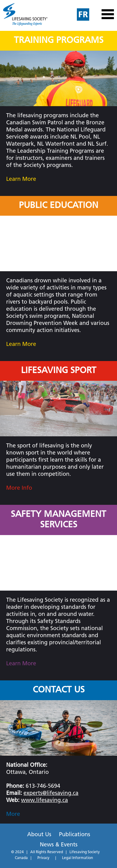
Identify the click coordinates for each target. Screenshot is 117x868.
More (13, 814)
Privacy (43, 858)
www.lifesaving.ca (44, 801)
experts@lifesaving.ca (51, 793)
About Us (39, 835)
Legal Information (77, 858)
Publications (75, 835)
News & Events (59, 845)
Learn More (21, 179)
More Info (19, 488)
